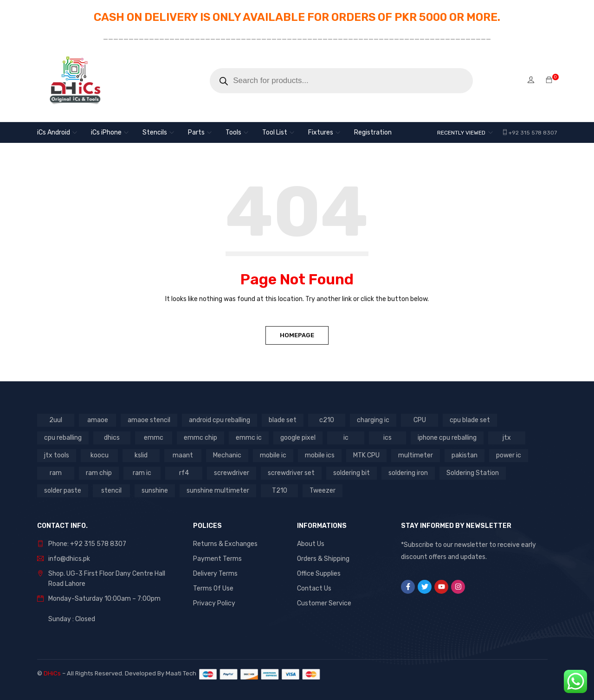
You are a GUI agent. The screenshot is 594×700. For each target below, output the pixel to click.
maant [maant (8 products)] (183, 455)
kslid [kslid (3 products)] (141, 455)
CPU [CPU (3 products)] (420, 420)
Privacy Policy (214, 603)
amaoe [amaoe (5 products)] (98, 420)
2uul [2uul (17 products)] (56, 420)
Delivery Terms (215, 574)
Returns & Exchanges (225, 544)
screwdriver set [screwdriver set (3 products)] (291, 473)
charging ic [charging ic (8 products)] (373, 420)
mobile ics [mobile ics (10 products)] (320, 455)
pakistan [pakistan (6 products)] (465, 455)
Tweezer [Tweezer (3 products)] (323, 491)
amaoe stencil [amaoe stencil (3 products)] (149, 420)
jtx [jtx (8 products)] (507, 438)
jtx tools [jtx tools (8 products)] (57, 455)
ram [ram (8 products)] (56, 473)
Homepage (297, 335)
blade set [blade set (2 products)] (283, 420)
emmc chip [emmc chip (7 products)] (200, 438)
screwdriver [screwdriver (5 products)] (232, 473)
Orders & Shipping (323, 559)
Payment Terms (217, 559)
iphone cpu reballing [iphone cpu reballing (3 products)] (447, 438)
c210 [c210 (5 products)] (327, 420)
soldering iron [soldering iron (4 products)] (408, 473)
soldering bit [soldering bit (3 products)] (352, 473)
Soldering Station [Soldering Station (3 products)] (473, 473)
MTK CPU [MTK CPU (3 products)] (366, 455)
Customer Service (324, 603)
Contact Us (314, 588)
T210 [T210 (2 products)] (280, 491)
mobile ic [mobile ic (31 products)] (273, 455)
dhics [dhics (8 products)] (112, 438)
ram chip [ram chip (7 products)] (99, 473)
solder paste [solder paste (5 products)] (63, 491)
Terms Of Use (213, 588)
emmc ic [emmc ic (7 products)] (249, 438)
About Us (311, 544)
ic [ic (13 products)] (346, 438)
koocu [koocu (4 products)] (100, 455)
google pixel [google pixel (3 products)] (298, 438)
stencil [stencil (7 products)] (111, 491)
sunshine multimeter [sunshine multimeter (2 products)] (218, 491)
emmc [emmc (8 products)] (154, 438)
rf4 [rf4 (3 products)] (184, 473)
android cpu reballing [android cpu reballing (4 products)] (220, 420)
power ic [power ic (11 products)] (509, 455)
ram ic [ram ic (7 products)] (142, 473)
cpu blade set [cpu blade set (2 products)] (470, 420)
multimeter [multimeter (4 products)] (416, 455)
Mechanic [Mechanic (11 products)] (227, 455)
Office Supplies (319, 574)
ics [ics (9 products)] (387, 438)
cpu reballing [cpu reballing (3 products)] (63, 438)
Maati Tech (182, 673)
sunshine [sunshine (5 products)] (155, 491)
